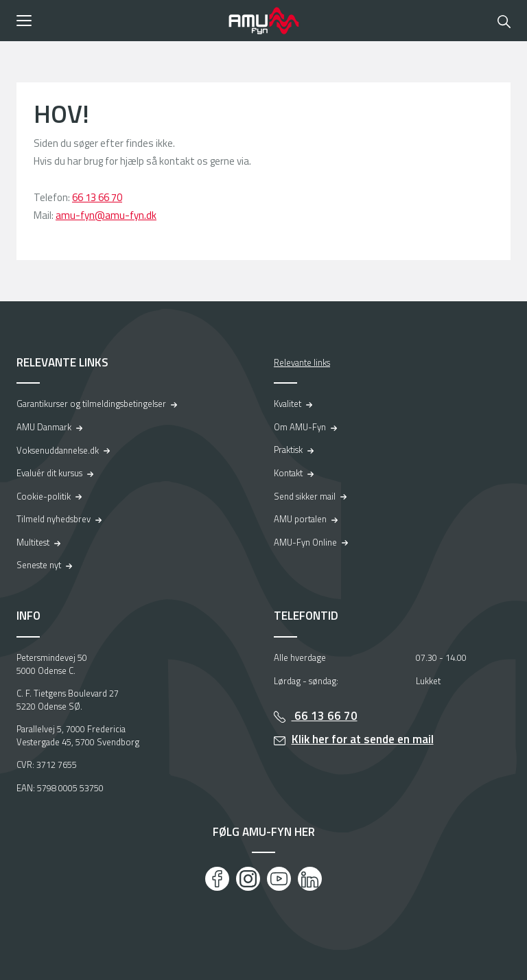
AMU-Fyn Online (305, 542)
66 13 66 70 (97, 197)
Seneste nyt (39, 565)
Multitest (33, 542)
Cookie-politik (44, 496)
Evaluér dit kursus (49, 473)
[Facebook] (217, 879)
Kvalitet (288, 404)
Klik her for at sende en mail (363, 739)
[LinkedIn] (310, 879)
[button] (118, 21)
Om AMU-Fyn (300, 427)
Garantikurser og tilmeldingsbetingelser (91, 404)
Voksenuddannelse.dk (58, 450)
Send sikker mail (305, 496)
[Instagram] (248, 879)
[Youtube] (279, 879)
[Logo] (263, 21)
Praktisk (288, 450)
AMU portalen (300, 519)
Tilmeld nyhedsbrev (54, 519)
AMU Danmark (44, 427)
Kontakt (288, 473)
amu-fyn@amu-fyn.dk (106, 215)
